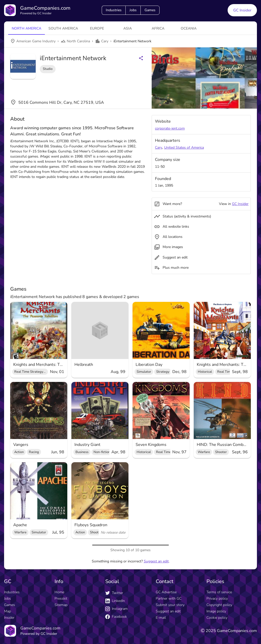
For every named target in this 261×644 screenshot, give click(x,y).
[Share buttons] (141, 58)
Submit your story (170, 605)
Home (59, 592)
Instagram (116, 609)
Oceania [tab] (189, 28)
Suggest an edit (156, 561)
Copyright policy (219, 605)
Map (8, 611)
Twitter (114, 593)
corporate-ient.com (170, 128)
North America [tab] (27, 28)
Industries (114, 10)
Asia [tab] (128, 28)
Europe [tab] (97, 28)
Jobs (133, 10)
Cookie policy (217, 618)
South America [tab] (63, 28)
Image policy (216, 611)
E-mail (161, 618)
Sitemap (61, 605)
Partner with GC (169, 598)
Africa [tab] (158, 28)
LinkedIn (115, 601)
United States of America (184, 147)
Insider (9, 618)
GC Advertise (166, 592)
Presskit (61, 598)
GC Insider (240, 204)
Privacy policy (217, 598)
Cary (159, 147)
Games (150, 10)
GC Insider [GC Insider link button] (242, 10)
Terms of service (219, 592)
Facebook (116, 617)
